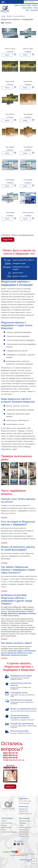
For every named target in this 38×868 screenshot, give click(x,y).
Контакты (35, 5)
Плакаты (21, 825)
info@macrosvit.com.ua (14, 760)
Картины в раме (24, 830)
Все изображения (24, 832)
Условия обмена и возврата (9, 832)
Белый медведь (10, 180)
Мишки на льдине (10, 49)
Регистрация (34, 10)
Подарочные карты (24, 836)
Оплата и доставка (26, 5)
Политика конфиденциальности (19, 855)
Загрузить (10, 786)
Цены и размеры (27, 8)
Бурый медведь (10, 81)
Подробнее (8, 239)
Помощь (17, 5)
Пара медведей (28, 114)
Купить (7, 55)
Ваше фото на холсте (25, 828)
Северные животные (28, 213)
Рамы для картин (24, 834)
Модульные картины (25, 821)
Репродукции (23, 823)
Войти (27, 10)
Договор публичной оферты (27, 854)
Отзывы (35, 8)
